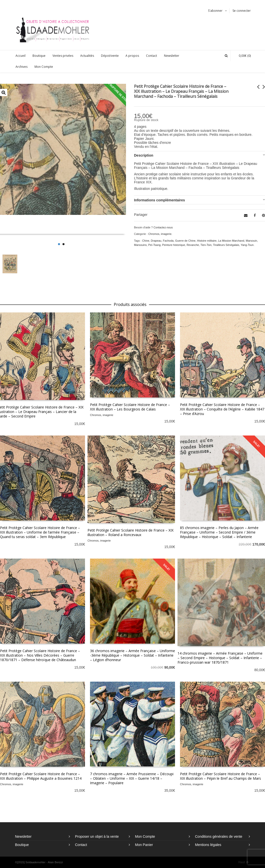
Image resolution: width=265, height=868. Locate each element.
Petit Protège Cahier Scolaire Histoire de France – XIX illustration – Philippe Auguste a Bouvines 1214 (41, 776)
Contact (81, 845)
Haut (243, 862)
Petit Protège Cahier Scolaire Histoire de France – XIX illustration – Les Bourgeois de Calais (130, 407)
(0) (242, 56)
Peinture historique (174, 245)
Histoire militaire (207, 241)
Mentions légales (208, 845)
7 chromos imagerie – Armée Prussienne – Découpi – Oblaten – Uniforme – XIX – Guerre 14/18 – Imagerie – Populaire (132, 778)
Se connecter (242, 11)
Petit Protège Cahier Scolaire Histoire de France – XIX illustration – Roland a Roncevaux (130, 532)
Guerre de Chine (185, 241)
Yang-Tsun (247, 245)
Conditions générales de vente (219, 836)
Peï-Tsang (154, 245)
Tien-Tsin (206, 245)
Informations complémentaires (159, 200)
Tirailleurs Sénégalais (226, 245)
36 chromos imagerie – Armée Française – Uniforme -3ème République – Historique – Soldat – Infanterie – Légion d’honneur (132, 655)
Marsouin (251, 241)
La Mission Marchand (231, 241)
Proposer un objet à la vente (97, 836)
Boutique (22, 845)
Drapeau (156, 241)
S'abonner (215, 11)
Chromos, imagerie (160, 234)
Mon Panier (144, 845)
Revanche (193, 245)
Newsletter (23, 836)
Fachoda (168, 241)
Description (144, 155)
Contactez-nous (163, 227)
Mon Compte (145, 836)
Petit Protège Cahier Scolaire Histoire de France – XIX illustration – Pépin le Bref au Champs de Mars (220, 776)
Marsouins (140, 245)
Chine (146, 241)
